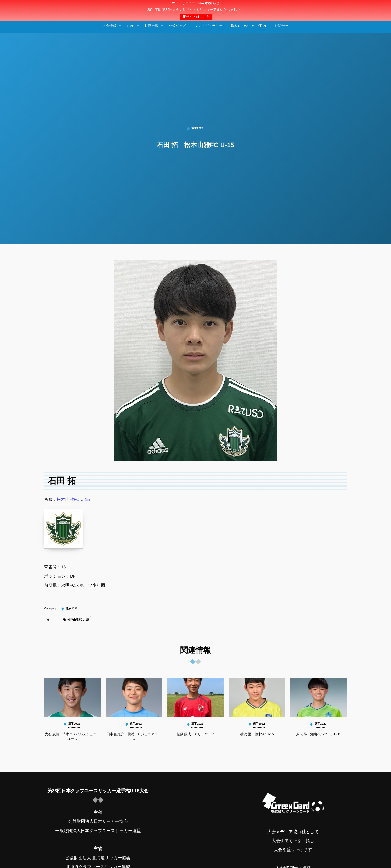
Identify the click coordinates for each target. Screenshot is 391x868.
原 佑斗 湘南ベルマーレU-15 (319, 734)
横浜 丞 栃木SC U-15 (257, 734)
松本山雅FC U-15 (73, 500)
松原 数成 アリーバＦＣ (195, 734)
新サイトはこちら (196, 17)
